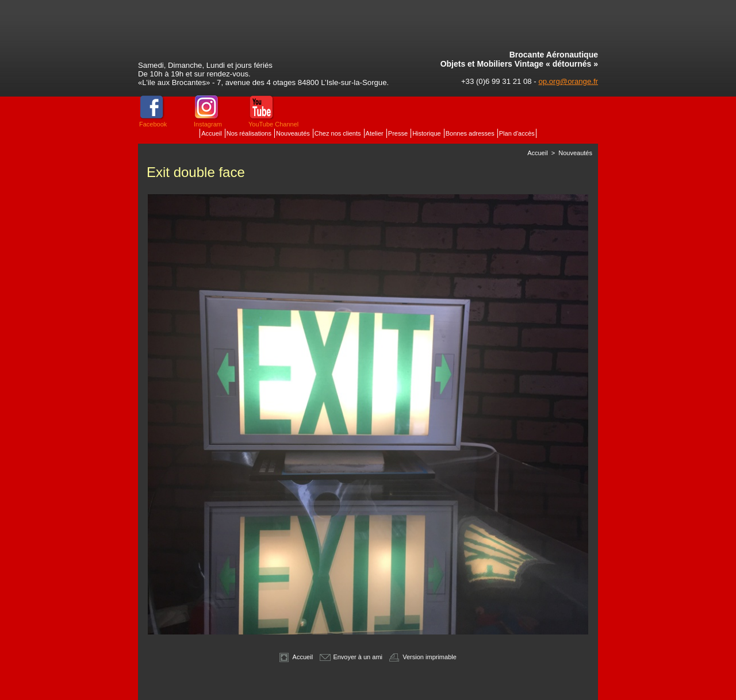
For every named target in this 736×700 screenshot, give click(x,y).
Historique (428, 133)
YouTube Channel (273, 124)
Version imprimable (423, 657)
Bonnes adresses (471, 133)
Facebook (153, 124)
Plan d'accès (517, 133)
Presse (399, 133)
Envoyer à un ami (351, 657)
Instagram (208, 124)
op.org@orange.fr (568, 81)
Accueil (212, 133)
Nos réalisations (250, 133)
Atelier (375, 133)
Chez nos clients (339, 133)
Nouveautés (294, 133)
